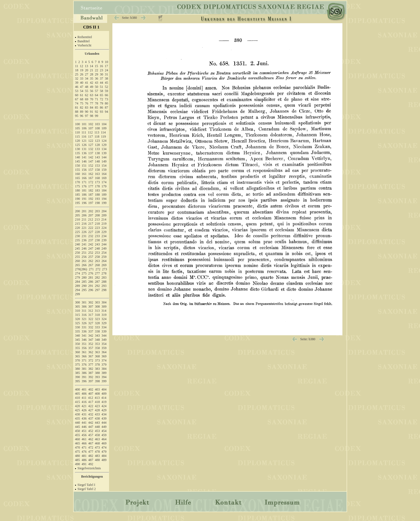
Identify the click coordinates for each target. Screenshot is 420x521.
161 (84, 174)
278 (104, 273)
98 (92, 116)
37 (102, 78)
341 (84, 336)
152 (91, 166)
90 (87, 112)
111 (84, 132)
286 (91, 282)
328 (97, 323)
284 (78, 282)
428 (97, 410)
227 (91, 232)
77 (92, 103)
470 (78, 447)
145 (78, 161)
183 (97, 190)
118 (97, 137)
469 (104, 443)
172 (91, 182)
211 (84, 219)
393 (97, 377)
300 (78, 302)
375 (78, 365)
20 (87, 70)
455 (78, 435)
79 (102, 103)
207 (91, 215)
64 (97, 95)
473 (97, 447)
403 (97, 389)
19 (82, 70)
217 (91, 224)
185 (78, 195)
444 (104, 423)
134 (104, 149)
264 (104, 261)
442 (91, 423)
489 (104, 460)
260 (78, 261)
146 (84, 161)
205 (78, 215)
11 (77, 66)
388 (97, 373)
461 (84, 439)
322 (91, 319)
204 (104, 211)
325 (78, 323)
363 (97, 352)
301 (84, 302)
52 (107, 87)
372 (91, 360)
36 (97, 78)
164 (104, 174)
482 (91, 456)
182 (91, 190)
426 (84, 410)
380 (78, 369)
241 (84, 244)
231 (84, 236)
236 (84, 240)
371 (84, 360)
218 (97, 224)
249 (104, 248)
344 (104, 336)
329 (104, 323)
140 (78, 157)
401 (84, 389)
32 (77, 78)
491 (84, 464)
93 (102, 112)
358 (97, 348)
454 (104, 431)
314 (104, 311)
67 (77, 99)
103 (97, 124)
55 (87, 91)
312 (91, 311)
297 (97, 290)
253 (97, 253)
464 (104, 439)
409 (104, 394)
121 (84, 141)
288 (104, 282)
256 (84, 257)
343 (97, 336)
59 (107, 91)
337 (91, 331)
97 (87, 116)
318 (97, 315)
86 (102, 108)
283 (104, 277)
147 (91, 161)
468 (97, 443)
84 (92, 108)
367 (91, 356)
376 (84, 365)
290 (84, 286)
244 (104, 244)
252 (91, 253)
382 (91, 369)
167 (91, 178)
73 (107, 99)
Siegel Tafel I (86, 485)
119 (104, 137)
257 (91, 257)
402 (91, 389)
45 (107, 83)
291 (91, 286)
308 (97, 307)
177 (91, 186)
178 (97, 186)
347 (91, 340)
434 (104, 414)
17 (106, 66)
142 (91, 157)
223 (97, 228)
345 (78, 340)
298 (104, 290)
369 (104, 356)
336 (84, 331)
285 (84, 282)
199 (104, 203)
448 (97, 427)
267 (91, 265)
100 (78, 124)
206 (84, 215)
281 (91, 277)
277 (97, 273)
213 (97, 219)
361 (84, 352)
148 (97, 161)
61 (82, 95)
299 (78, 294)
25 (77, 74)
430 (78, 414)
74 (77, 103)
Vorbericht (84, 45)
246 (84, 248)
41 (87, 83)
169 (104, 178)
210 (78, 219)
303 (97, 302)
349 (104, 340)
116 (84, 137)
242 (91, 244)
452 (91, 431)
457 (91, 435)
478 (97, 452)
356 (84, 348)
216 (84, 224)
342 (91, 336)
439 (104, 418)
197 (91, 203)
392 (91, 377)
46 (77, 87)
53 (77, 91)
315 (78, 315)
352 (91, 344)
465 (78, 443)
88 (77, 112)
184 (104, 190)
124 (104, 141)
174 (104, 182)
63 (92, 95)
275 (84, 273)
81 (77, 108)
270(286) (81, 269)
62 (87, 95)
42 (92, 83)
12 (81, 66)
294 (78, 290)
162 (91, 174)
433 (97, 414)
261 (84, 261)
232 (91, 236)
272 (98, 269)
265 (78, 265)
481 (84, 456)
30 (102, 74)
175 (78, 186)
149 (104, 161)
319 (104, 315)
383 (97, 369)
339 (104, 331)
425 (78, 410)
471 (84, 447)
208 (97, 215)
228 (97, 232)
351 (84, 344)
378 (97, 365)
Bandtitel (84, 41)
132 (91, 149)
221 (84, 228)
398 (97, 381)
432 (91, 414)
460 (78, 439)
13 (86, 66)
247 (91, 248)
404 (104, 389)
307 (91, 307)
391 (84, 377)
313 (97, 311)
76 (87, 103)
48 (87, 87)
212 (91, 219)
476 (84, 452)
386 (84, 373)
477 (91, 452)
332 (91, 327)
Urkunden (92, 54)
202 (91, 211)
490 (78, 464)
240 (78, 244)
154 (104, 166)
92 (97, 112)
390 (78, 377)
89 (82, 112)
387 (91, 373)
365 (78, 356)
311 (84, 311)
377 (91, 365)
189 (104, 195)
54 (82, 91)
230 (78, 236)
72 (102, 99)
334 (104, 327)
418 (97, 402)
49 (92, 87)
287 (97, 282)
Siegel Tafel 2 (87, 489)
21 (92, 70)
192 (91, 199)
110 (78, 132)
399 (104, 381)
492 (91, 464)
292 (97, 286)
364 (104, 352)
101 (84, 124)
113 (97, 132)
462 (91, 439)
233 (97, 236)
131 (84, 149)
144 (104, 157)
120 (78, 141)
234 (104, 236)
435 (78, 418)
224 (104, 228)
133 (97, 149)
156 (84, 170)
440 (78, 423)
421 (84, 406)
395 (78, 381)
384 (104, 369)
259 (104, 257)
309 (104, 307)
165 (78, 178)
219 (104, 224)
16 (101, 66)
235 (78, 240)
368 (97, 356)
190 (78, 199)
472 (91, 447)
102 (91, 124)
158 (97, 170)
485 (78, 460)
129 (104, 145)
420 (78, 406)
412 (91, 398)
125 (78, 145)
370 (78, 360)
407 (91, 394)
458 (97, 435)
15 (96, 66)
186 (84, 195)
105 (78, 128)
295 (84, 290)
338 (97, 331)
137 (91, 153)
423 (97, 406)
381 (84, 369)
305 (78, 307)
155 (78, 170)
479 (104, 452)
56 (92, 91)
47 (82, 87)
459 (104, 435)
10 (107, 62)
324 (104, 319)
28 (92, 74)
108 (97, 128)
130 (78, 149)
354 (104, 344)
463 (97, 439)
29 (97, 74)
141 (84, 157)
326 (84, 323)
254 (104, 253)
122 (91, 141)
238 (97, 240)
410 (78, 398)
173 (97, 182)
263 (97, 261)
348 (97, 340)
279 (78, 277)
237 (91, 240)
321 (84, 319)
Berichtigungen (92, 477)
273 (105, 269)
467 (91, 443)
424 (104, 406)
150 (78, 166)
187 (91, 195)
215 (78, 224)
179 (104, 186)
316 (84, 315)
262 (91, 261)
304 (104, 302)
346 (84, 340)
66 (107, 95)
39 (77, 83)
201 (84, 211)
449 (104, 427)
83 (87, 108)
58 (102, 91)
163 (97, 174)
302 (91, 302)
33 (82, 78)
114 (103, 132)
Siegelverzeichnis (89, 468)
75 (82, 103)
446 (84, 427)
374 (104, 360)
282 (97, 277)
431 (84, 414)
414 (104, 398)
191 (84, 199)
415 (78, 402)
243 (97, 244)
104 (104, 124)
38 (107, 78)
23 (102, 70)
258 (97, 257)
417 (91, 402)
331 (84, 327)
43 (97, 83)
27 (87, 74)
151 (84, 166)
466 (84, 443)
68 (82, 99)
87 (107, 108)
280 (84, 277)
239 (104, 240)
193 (97, 199)
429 (104, 410)
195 (78, 203)
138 (97, 153)
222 (91, 228)
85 (97, 108)
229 (104, 232)
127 (91, 145)
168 (97, 178)
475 (78, 452)
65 (102, 95)
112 (90, 132)
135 (78, 153)
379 (104, 365)
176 (84, 186)
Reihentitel (85, 37)
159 (104, 170)
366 (84, 356)
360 (78, 352)
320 (78, 319)
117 (91, 137)
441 (84, 423)
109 (104, 128)
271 (91, 269)
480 (78, 456)
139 (104, 153)
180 (78, 190)
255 (78, 257)
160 (78, 174)
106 (84, 128)
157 (91, 170)
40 (82, 83)
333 (97, 327)
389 (104, 373)
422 (91, 406)
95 (77, 116)
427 (91, 410)
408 (97, 394)
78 (97, 103)
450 (78, 431)
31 (107, 74)
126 (84, 145)
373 (97, 360)
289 (78, 286)
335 (78, 331)
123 (97, 141)
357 (91, 348)
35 (92, 78)
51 (102, 87)
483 (97, 456)
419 (104, 402)
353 (97, 344)
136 (84, 153)
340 (78, 336)
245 (78, 248)
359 (104, 348)
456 (84, 435)
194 (104, 199)
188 (97, 195)
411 (84, 398)
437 (91, 418)
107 (91, 128)
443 (97, 423)
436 (84, 418)
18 (77, 70)
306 (84, 307)
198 (97, 203)
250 (78, 253)
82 (82, 108)
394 (104, 377)
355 (78, 348)
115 (78, 137)
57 (97, 91)
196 (84, 203)
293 (104, 286)
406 (84, 394)
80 (107, 103)
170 (78, 182)
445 (78, 427)
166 (84, 178)
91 (92, 112)
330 (78, 327)
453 (97, 431)
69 (87, 99)
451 (84, 431)
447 (91, 427)
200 (78, 211)
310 (78, 311)
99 (97, 116)
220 (78, 228)
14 (91, 66)
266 (84, 265)
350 (78, 344)
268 (97, 265)
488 (97, 460)
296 (91, 290)
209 (104, 215)
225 (78, 232)
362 (91, 352)
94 (107, 112)
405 (78, 394)
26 (82, 74)
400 (78, 389)
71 (97, 99)
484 (104, 456)
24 (107, 70)
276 (91, 273)
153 (97, 166)
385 (78, 373)
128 (97, 145)
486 (84, 460)
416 (84, 402)
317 (91, 315)
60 (77, 95)
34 (87, 78)
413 (97, 398)
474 (104, 447)
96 (82, 116)
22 (97, 70)
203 (97, 211)
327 (91, 323)
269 (104, 265)
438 (97, 418)
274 (78, 273)
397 (91, 381)
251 (84, 253)
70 (92, 99)
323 (97, 319)
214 (104, 219)
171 (84, 182)
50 (97, 87)
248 (97, 248)
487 (91, 460)
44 (102, 83)
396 (84, 381)
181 (84, 190)
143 (97, 157)
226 (84, 232)
